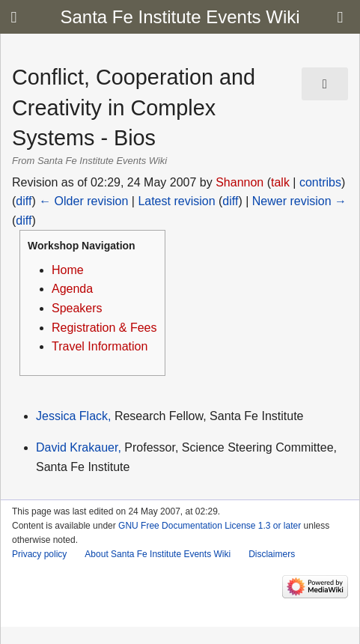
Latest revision (176, 201)
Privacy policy (39, 554)
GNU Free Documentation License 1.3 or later (210, 526)
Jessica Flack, (73, 416)
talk (280, 182)
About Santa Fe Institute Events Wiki (158, 554)
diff (24, 201)
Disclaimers (272, 554)
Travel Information (100, 346)
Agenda (72, 289)
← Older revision (83, 201)
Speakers (77, 308)
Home (68, 270)
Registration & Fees (104, 328)
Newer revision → (299, 201)
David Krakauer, (79, 447)
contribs (320, 182)
